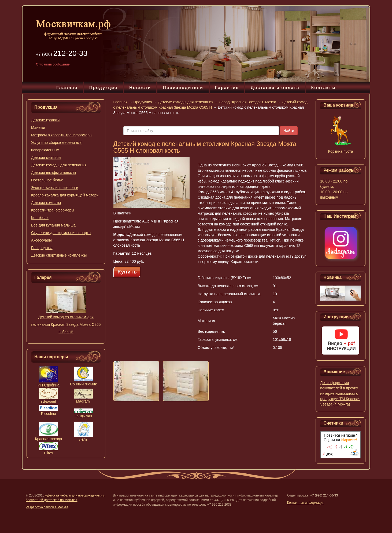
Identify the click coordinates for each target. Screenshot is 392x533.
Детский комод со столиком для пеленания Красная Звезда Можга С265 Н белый (66, 324)
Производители (183, 88)
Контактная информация (306, 503)
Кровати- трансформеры (53, 210)
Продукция (103, 88)
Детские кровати (45, 120)
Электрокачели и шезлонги (55, 188)
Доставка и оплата (275, 88)
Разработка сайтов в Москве (47, 507)
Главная (67, 88)
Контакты (323, 88)
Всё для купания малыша (53, 225)
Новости (140, 88)
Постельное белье (47, 180)
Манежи (38, 127)
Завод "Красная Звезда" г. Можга (247, 102)
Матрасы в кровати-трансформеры (62, 135)
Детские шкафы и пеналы (53, 173)
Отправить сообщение (53, 64)
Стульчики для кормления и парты (61, 233)
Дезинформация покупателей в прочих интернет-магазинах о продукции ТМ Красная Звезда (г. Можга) (340, 393)
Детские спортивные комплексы (59, 255)
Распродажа (42, 248)
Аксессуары (41, 240)
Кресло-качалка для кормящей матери (65, 195)
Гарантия (227, 88)
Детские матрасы (46, 158)
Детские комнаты (46, 203)
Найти (289, 131)
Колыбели (40, 218)
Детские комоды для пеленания (59, 165)
